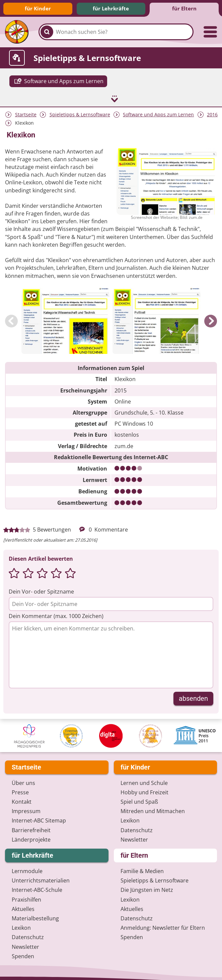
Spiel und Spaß (139, 797)
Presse (20, 788)
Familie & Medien (142, 867)
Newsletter (134, 835)
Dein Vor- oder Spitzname (41, 587)
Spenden (23, 952)
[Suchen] (47, 32)
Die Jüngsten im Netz (147, 886)
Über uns (23, 779)
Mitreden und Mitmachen (153, 807)
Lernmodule (27, 867)
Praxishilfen (26, 895)
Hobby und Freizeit (144, 788)
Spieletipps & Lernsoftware (80, 110)
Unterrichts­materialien (41, 876)
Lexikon (130, 816)
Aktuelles (23, 905)
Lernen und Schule (144, 779)
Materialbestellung (35, 914)
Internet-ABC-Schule (37, 886)
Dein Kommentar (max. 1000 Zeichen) (56, 612)
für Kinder (38, 8)
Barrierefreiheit (31, 826)
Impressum (26, 807)
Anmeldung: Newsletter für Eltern (163, 924)
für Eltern (184, 8)
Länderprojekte (31, 835)
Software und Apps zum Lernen (158, 110)
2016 (212, 110)
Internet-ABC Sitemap (39, 816)
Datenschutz (137, 826)
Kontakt (22, 797)
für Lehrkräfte (111, 8)
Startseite (26, 110)
